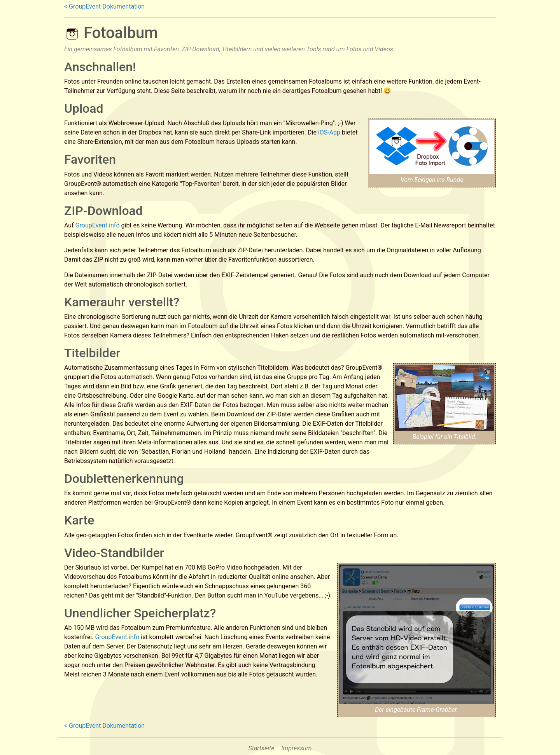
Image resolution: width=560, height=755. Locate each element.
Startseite (262, 748)
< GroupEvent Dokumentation (104, 6)
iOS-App (329, 132)
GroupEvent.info (98, 225)
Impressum (296, 748)
